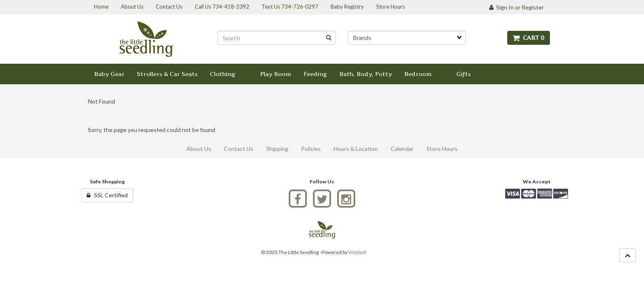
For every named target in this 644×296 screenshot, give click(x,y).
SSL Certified (107, 195)
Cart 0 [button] (529, 38)
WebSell (357, 252)
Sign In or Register (516, 7)
